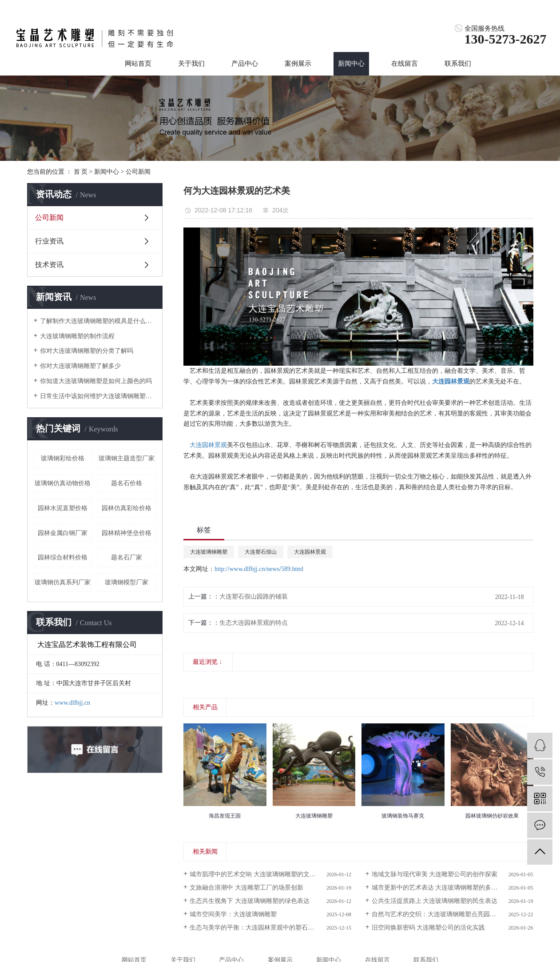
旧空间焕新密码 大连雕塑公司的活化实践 (429, 928)
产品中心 (245, 64)
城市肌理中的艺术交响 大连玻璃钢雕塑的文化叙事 (259, 874)
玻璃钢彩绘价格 (63, 458)
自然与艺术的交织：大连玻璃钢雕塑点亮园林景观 (440, 914)
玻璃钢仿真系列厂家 (63, 582)
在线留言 (405, 64)
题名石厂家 (127, 557)
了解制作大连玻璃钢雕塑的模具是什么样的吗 (98, 321)
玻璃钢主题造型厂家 (127, 458)
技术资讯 (49, 265)
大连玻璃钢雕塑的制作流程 (77, 336)
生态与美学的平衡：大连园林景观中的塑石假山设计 (261, 928)
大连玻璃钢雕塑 (209, 552)
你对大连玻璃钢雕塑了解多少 (80, 366)
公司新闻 (138, 172)
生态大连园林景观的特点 (254, 623)
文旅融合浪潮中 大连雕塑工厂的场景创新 (246, 888)
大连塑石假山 (261, 552)
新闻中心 (351, 64)
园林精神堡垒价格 (127, 533)
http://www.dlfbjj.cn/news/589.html (259, 569)
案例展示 (298, 64)
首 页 (81, 172)
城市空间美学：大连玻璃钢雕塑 (233, 914)
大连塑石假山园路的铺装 (254, 597)
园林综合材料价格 (63, 557)
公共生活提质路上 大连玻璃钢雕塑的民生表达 (435, 901)
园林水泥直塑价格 (63, 508)
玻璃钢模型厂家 (127, 582)
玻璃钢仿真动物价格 (63, 483)
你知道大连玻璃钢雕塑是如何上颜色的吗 (96, 381)
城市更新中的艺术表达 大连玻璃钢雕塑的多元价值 (441, 888)
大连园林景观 (208, 445)
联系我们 (458, 64)
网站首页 (138, 64)
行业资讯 (49, 241)
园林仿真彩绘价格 (127, 508)
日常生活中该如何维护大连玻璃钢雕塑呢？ (98, 396)
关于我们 (191, 64)
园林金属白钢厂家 (63, 533)
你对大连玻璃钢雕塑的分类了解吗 (87, 351)
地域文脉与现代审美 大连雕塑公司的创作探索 (435, 874)
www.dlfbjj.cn (72, 703)
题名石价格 (127, 483)
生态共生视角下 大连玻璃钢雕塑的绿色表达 (250, 901)
